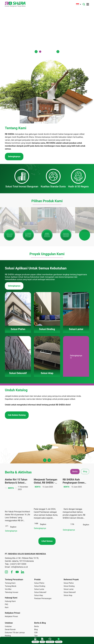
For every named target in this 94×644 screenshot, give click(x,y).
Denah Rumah (10, 611)
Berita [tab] (75, 451)
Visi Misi (8, 571)
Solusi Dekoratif (40, 574)
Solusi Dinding (40, 568)
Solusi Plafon (39, 564)
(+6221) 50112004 (18, 545)
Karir (7, 589)
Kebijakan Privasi (11, 598)
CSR (36, 614)
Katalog (8, 617)
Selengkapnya (14, 266)
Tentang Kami (10, 564)
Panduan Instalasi (12, 620)
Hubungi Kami (10, 583)
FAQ (6, 586)
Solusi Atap (39, 577)
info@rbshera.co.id (19, 548)
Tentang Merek (11, 568)
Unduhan (8, 608)
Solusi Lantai (39, 571)
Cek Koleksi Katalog (17, 395)
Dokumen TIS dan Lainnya (15, 614)
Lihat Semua (47, 522)
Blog (36, 611)
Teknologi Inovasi (12, 574)
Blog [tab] (85, 451)
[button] (36, 52)
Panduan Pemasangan (43, 580)
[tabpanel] (47, 486)
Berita (37, 608)
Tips (36, 617)
